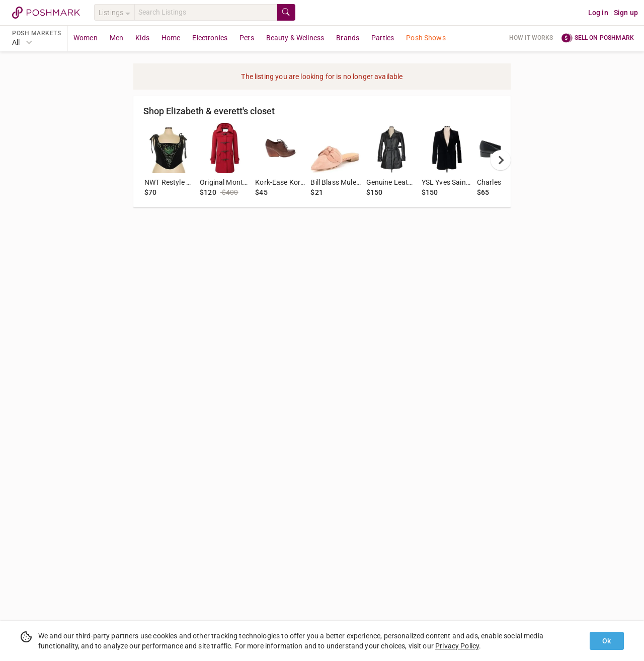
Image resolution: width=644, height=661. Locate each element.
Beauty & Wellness (295, 38)
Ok (607, 641)
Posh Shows (426, 38)
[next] (501, 160)
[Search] (206, 12)
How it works (531, 38)
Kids (142, 38)
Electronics (210, 38)
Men (116, 38)
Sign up (626, 13)
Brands (348, 38)
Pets (247, 38)
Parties (383, 38)
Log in (598, 13)
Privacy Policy (457, 646)
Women (86, 38)
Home (171, 38)
